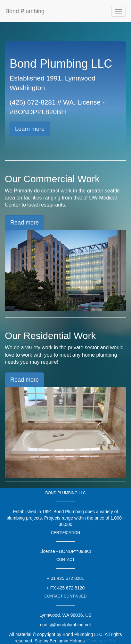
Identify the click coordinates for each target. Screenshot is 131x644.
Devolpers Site (102, 641)
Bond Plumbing (25, 11)
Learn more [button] (30, 129)
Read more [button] (25, 223)
